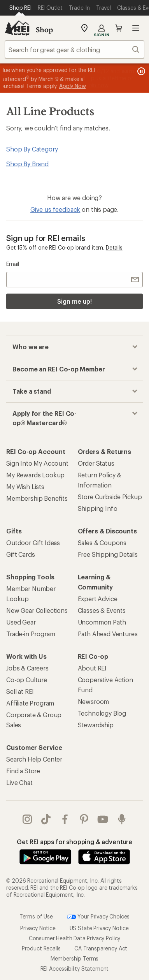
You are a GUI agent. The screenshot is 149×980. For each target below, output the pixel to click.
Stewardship (96, 725)
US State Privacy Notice (99, 928)
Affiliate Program (30, 703)
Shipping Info (98, 508)
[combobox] (74, 49)
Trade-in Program (31, 634)
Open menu (136, 28)
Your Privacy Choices (98, 917)
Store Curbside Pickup (110, 497)
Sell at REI (20, 691)
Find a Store (23, 771)
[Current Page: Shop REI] (20, 8)
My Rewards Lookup (35, 475)
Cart (119, 28)
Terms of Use (36, 916)
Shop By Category (32, 149)
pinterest (84, 819)
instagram (27, 819)
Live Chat (19, 782)
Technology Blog (102, 713)
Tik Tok (46, 819)
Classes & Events (102, 610)
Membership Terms (74, 958)
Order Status (96, 463)
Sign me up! (74, 301)
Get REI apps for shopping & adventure (74, 842)
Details (114, 247)
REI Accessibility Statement (75, 969)
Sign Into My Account (37, 463)
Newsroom (94, 701)
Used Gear (21, 622)
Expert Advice (98, 599)
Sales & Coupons (102, 543)
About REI (92, 668)
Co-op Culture (27, 680)
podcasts (122, 819)
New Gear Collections (37, 610)
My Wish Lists (25, 486)
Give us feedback (55, 209)
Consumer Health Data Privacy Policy (74, 938)
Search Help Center (34, 759)
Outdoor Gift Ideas (33, 543)
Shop (44, 30)
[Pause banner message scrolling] (140, 71)
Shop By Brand (27, 164)
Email (13, 264)
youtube (103, 819)
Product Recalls (41, 948)
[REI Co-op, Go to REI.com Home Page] (17, 28)
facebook (65, 819)
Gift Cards (20, 554)
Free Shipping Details (108, 554)
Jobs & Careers (27, 668)
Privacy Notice (38, 928)
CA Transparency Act (101, 948)
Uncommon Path (102, 622)
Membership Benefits (37, 498)
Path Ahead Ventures (108, 634)
